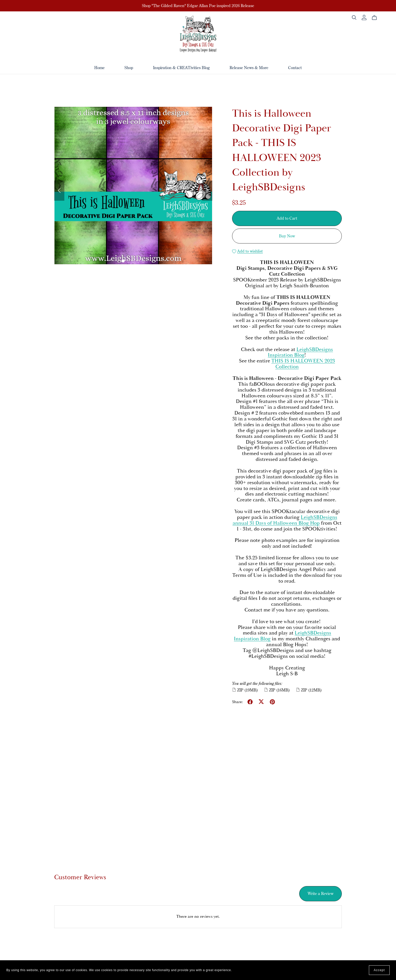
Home (99, 67)
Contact (295, 67)
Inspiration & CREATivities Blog (181, 67)
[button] (59, 191)
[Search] (354, 18)
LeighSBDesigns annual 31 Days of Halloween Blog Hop (285, 520)
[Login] (364, 17)
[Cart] (376, 18)
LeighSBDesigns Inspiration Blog (300, 352)
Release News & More (249, 67)
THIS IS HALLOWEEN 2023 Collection (303, 364)
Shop (129, 67)
